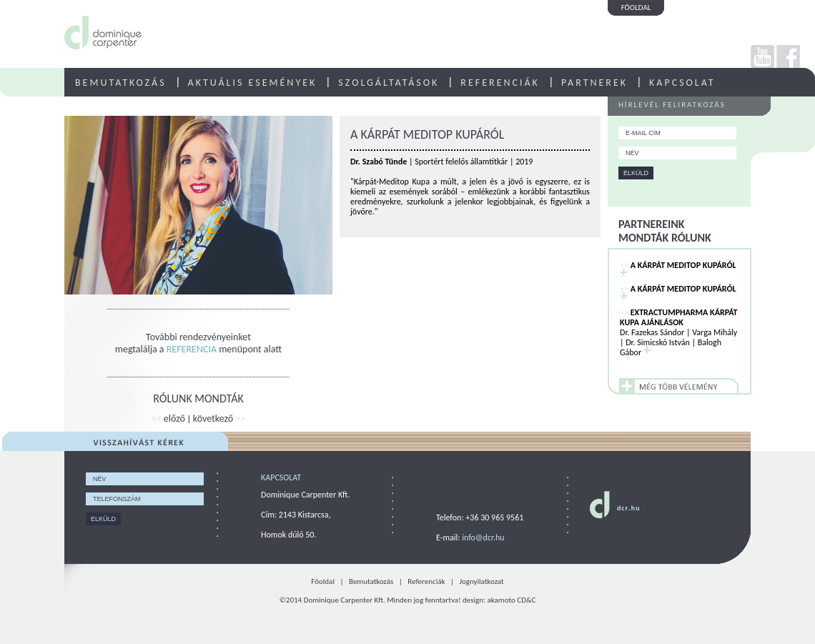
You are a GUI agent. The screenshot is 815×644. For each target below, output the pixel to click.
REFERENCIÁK (500, 83)
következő (219, 418)
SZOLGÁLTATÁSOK (389, 83)
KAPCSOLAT (682, 83)
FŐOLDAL (636, 8)
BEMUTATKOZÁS (121, 83)
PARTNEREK (594, 83)
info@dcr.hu (483, 538)
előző (168, 418)
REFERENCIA (192, 349)
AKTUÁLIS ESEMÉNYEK (253, 83)
